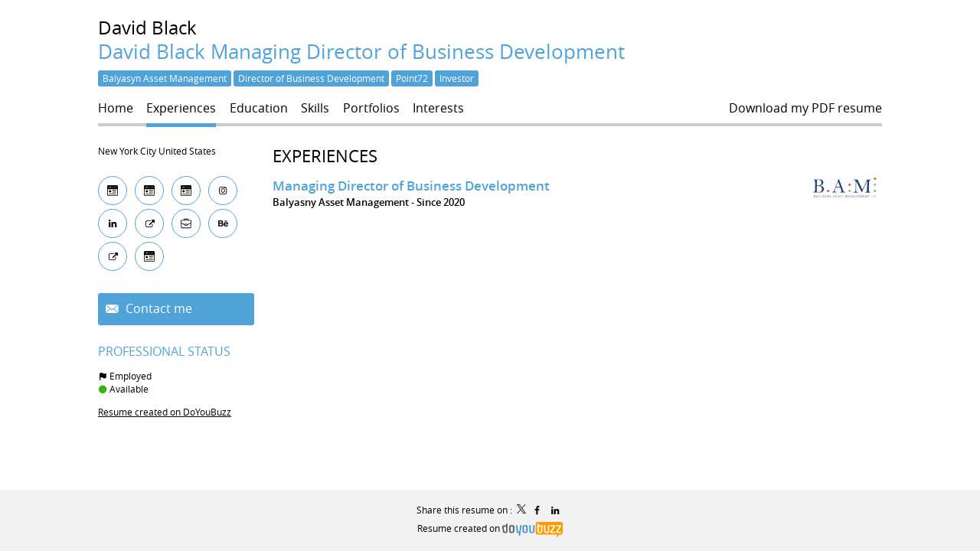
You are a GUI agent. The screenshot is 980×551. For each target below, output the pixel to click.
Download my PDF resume (805, 108)
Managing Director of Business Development (411, 186)
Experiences (325, 156)
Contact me (157, 309)
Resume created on (490, 528)
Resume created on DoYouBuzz (165, 412)
